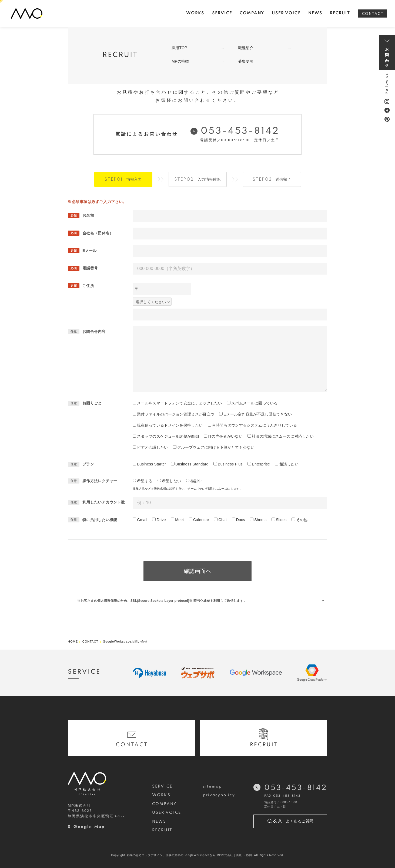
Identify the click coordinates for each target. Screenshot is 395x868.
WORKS (161, 795)
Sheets (260, 520)
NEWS (159, 822)
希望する (145, 481)
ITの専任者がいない (225, 436)
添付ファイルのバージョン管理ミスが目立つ (176, 414)
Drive (161, 520)
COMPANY (164, 804)
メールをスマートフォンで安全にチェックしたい (180, 403)
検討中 (196, 481)
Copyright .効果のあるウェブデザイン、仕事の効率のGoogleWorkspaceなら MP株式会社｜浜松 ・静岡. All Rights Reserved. (197, 855)
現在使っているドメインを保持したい (170, 425)
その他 (302, 520)
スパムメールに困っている (255, 403)
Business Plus (230, 464)
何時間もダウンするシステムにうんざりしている (255, 425)
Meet (179, 520)
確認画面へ (198, 571)
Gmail (142, 520)
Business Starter (152, 464)
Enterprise (261, 464)
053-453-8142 (240, 131)
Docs (241, 520)
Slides (281, 520)
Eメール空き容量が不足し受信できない (258, 414)
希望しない (172, 481)
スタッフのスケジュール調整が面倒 (168, 436)
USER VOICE (167, 813)
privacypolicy (219, 795)
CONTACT (373, 14)
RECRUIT (162, 830)
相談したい (289, 464)
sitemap (212, 786)
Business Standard (192, 464)
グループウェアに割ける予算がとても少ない (216, 447)
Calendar (201, 520)
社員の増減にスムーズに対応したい (283, 436)
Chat (223, 520)
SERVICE (162, 786)
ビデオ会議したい (152, 447)
